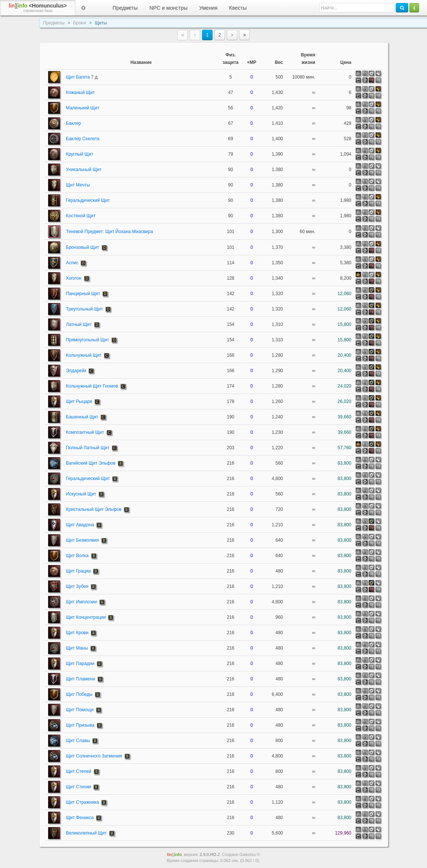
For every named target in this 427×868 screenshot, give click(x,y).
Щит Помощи (80, 710)
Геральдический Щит (88, 200)
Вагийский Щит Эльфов (91, 463)
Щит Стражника (83, 802)
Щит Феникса (80, 818)
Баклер (74, 123)
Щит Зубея (77, 586)
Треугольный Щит (84, 309)
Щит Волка (77, 556)
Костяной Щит (81, 216)
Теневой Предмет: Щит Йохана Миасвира (110, 232)
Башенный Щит (82, 417)
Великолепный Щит (87, 833)
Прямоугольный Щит (88, 340)
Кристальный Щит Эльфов (94, 509)
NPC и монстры (169, 8)
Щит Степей (79, 771)
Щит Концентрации (86, 617)
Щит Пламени (81, 679)
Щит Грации (78, 571)
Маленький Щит (83, 108)
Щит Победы (79, 694)
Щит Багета (82, 77)
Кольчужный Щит (84, 355)
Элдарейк (76, 371)
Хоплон (74, 278)
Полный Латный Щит (88, 448)
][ (38, 8)
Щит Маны (77, 648)
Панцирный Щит (83, 294)
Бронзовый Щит (83, 247)
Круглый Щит (80, 154)
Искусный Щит (81, 494)
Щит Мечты (78, 185)
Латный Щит (79, 324)
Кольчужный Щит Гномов (92, 386)
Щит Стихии (79, 787)
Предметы (125, 8)
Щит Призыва (80, 725)
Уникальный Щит (84, 170)
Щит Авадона (80, 525)
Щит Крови (77, 633)
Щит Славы (78, 741)
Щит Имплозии (82, 602)
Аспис (72, 263)
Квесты (238, 8)
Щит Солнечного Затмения (94, 756)
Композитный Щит (85, 432)
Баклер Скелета (83, 139)
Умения (208, 8)
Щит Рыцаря (79, 401)
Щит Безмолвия (83, 540)
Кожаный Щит (81, 92)
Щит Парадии (80, 663)
